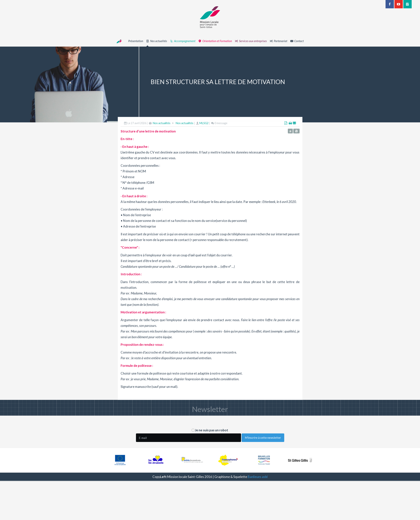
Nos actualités (162, 138)
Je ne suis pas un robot (210, 430)
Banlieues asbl (258, 477)
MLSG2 (204, 138)
